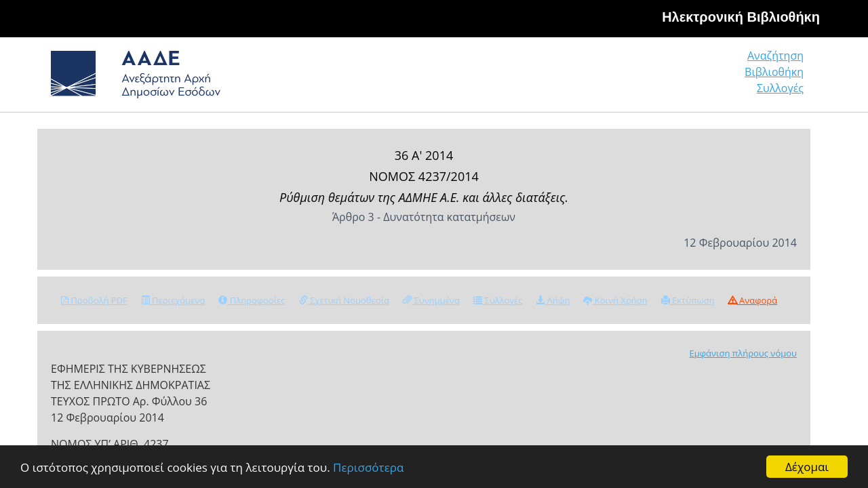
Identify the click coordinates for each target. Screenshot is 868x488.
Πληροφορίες (252, 300)
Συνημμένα (431, 300)
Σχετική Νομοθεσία (344, 300)
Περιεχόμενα (173, 300)
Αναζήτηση (597, 78)
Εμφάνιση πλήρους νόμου (743, 353)
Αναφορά (753, 300)
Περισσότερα (368, 467)
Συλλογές (781, 78)
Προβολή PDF (94, 300)
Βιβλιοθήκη (692, 78)
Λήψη (553, 300)
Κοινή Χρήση (615, 300)
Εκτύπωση (688, 300)
